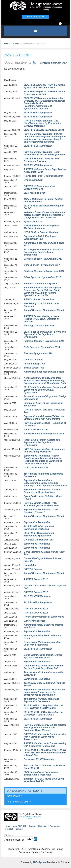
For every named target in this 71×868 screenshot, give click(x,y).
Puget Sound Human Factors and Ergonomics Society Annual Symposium (42, 442)
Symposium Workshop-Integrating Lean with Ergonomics (43, 643)
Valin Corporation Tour (36, 468)
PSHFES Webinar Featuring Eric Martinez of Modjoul (41, 227)
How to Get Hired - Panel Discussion (44, 176)
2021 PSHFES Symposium (38, 165)
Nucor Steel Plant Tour (36, 430)
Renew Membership (35, 17)
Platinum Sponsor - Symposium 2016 (44, 341)
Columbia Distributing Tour (39, 540)
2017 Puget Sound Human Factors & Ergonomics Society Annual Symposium (44, 252)
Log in (65, 23)
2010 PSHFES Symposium (38, 719)
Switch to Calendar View (54, 63)
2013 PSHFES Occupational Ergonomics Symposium (39, 534)
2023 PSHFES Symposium (38, 117)
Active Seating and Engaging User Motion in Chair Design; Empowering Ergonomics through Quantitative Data (45, 381)
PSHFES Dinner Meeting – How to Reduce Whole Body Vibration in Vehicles (42, 319)
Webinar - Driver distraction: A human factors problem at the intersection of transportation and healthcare (44, 215)
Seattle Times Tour (34, 368)
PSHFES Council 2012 (36, 579)
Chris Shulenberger (34, 621)
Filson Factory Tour (34, 364)
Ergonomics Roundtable (37, 522)
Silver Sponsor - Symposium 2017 (42, 277)
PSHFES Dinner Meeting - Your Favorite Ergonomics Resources (41, 504)
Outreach (43, 826)
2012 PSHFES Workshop (37, 596)
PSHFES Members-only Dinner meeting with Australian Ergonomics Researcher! (45, 737)
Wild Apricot (40, 862)
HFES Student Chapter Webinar (41, 232)
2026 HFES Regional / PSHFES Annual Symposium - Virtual (45, 93)
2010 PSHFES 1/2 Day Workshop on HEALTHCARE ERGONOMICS (43, 707)
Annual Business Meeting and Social (44, 310)
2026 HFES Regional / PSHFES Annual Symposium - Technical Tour (45, 86)
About (10, 829)
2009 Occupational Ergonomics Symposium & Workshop (41, 773)
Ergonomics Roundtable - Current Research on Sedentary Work (42, 491)
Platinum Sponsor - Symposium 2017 (44, 271)
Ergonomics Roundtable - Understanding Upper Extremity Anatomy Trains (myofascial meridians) (45, 483)
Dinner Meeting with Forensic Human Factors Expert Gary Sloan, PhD (44, 667)
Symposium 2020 (33, 180)
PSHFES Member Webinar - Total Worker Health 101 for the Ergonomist (44, 153)
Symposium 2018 (33, 222)
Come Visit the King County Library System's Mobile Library (43, 656)
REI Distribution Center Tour (39, 299)
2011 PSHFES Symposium (38, 649)
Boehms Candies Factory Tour (40, 284)
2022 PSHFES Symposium (38, 146)
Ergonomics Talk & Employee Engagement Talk (40, 238)
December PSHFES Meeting (39, 759)
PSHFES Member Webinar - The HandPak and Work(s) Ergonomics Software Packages (43, 123)
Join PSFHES (20, 826)
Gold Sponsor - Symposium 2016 (42, 347)
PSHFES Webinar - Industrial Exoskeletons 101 (39, 187)
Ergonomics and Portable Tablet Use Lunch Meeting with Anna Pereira (44, 418)
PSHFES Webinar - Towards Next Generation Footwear (42, 160)
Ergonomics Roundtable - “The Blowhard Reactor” (41, 511)
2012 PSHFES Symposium (38, 602)
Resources (55, 826)
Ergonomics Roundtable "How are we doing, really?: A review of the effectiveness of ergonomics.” (44, 692)
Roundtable (30, 565)
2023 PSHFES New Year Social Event (44, 130)
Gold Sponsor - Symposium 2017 (42, 265)
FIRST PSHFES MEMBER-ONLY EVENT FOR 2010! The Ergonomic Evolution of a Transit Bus (45, 753)
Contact (20, 829)
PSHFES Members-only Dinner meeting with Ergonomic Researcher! (45, 745)
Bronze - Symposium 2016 (38, 353)
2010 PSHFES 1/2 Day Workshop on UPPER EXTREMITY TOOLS (43, 713)
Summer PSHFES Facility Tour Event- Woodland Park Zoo (44, 780)
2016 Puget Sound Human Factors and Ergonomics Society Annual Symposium (45, 334)
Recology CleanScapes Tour (39, 326)
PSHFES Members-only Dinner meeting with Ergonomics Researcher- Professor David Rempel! (45, 728)
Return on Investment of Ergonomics (44, 617)
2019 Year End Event (35, 193)
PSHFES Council (33, 569)
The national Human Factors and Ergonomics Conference (42, 700)
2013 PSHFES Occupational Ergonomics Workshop (39, 528)
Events (16, 44)
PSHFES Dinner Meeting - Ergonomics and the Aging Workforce (45, 450)
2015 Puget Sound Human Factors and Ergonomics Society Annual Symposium (45, 390)
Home (7, 44)
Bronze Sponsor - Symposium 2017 (43, 259)
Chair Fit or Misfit (33, 360)
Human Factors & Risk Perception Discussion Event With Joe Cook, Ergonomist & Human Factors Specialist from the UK (42, 292)
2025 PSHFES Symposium (38, 113)
